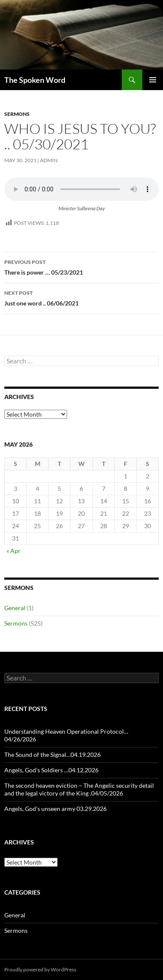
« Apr (14, 551)
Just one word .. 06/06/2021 (81, 297)
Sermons (17, 114)
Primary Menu (153, 80)
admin (49, 160)
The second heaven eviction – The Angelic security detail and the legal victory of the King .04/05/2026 (79, 789)
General (15, 608)
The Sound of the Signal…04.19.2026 (52, 755)
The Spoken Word (35, 80)
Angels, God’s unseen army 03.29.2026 (55, 809)
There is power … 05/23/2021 (81, 266)
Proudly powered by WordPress (40, 969)
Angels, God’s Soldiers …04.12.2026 (51, 770)
